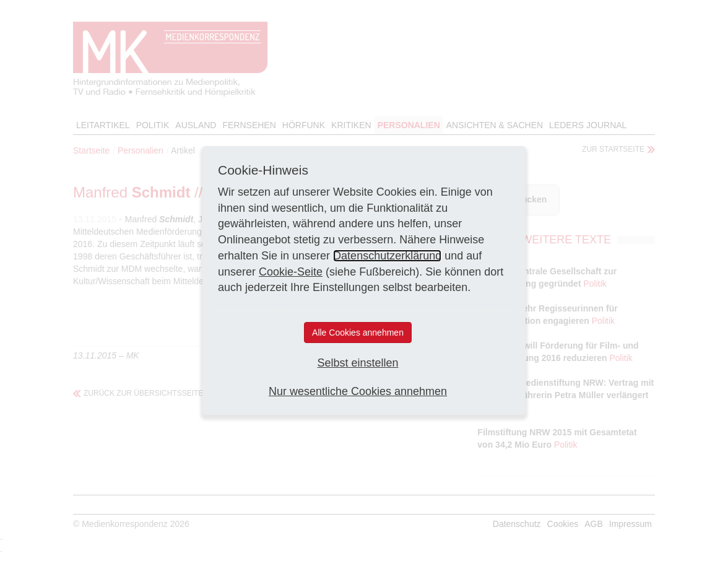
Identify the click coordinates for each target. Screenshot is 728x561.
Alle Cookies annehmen (358, 333)
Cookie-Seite (291, 272)
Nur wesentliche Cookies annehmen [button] (358, 391)
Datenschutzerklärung (387, 256)
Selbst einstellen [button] (357, 363)
